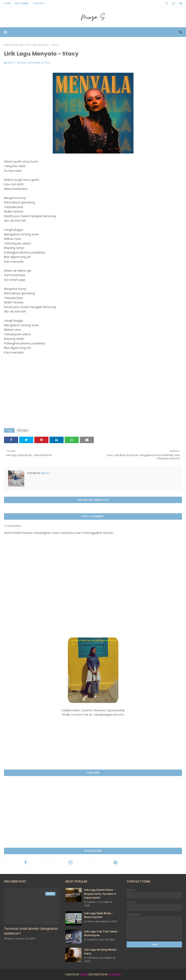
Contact (39, 3)
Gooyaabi (115, 974)
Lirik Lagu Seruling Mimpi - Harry (101, 952)
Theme (84, 974)
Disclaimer (22, 3)
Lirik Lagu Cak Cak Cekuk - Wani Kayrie (101, 933)
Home (7, 3)
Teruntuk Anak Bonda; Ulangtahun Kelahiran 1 (31, 931)
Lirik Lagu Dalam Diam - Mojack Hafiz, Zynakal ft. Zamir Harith (100, 894)
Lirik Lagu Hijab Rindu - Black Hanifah (99, 915)
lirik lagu (19, 45)
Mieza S (11, 63)
